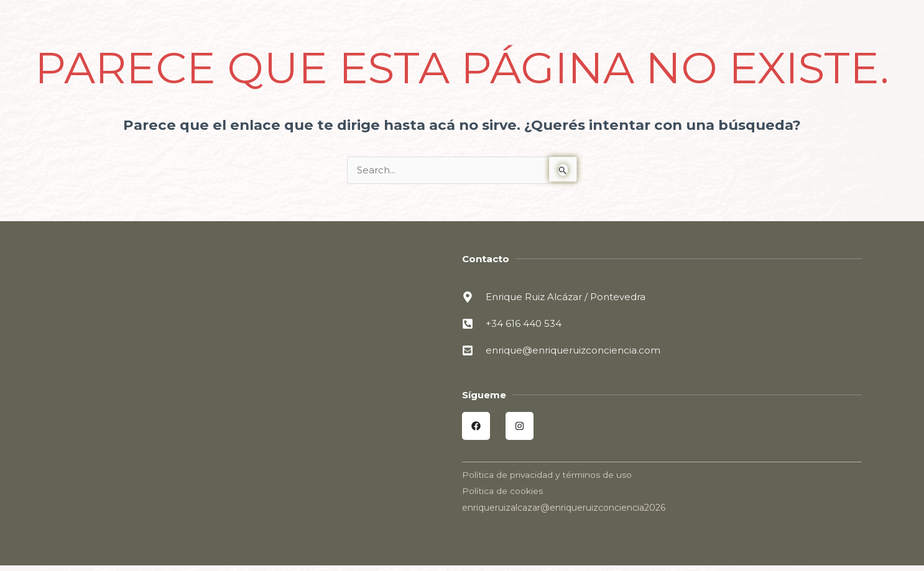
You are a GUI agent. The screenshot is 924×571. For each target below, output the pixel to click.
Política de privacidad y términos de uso (548, 475)
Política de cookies (502, 491)
